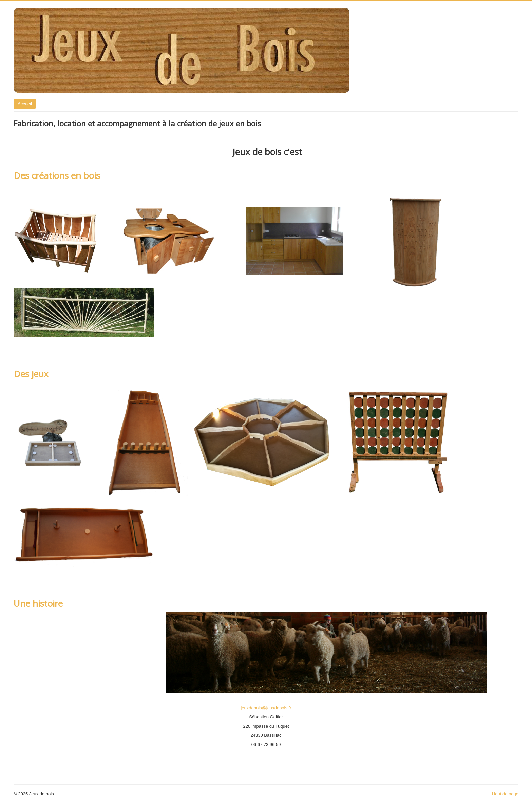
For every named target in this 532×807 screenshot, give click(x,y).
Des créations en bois (57, 175)
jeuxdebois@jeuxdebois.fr (266, 708)
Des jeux (31, 374)
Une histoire (38, 603)
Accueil (25, 104)
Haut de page (505, 794)
